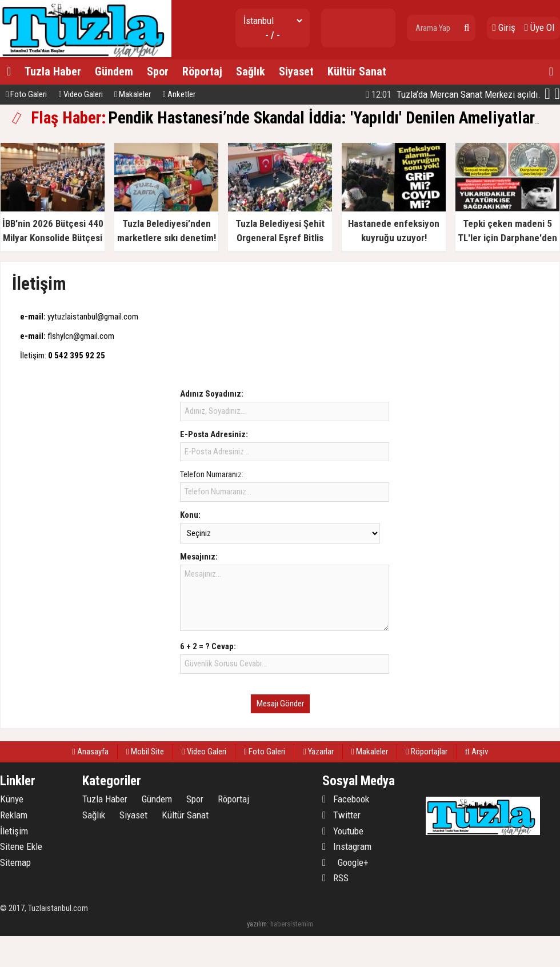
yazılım (257, 924)
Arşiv (477, 752)
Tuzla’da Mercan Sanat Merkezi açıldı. (453, 94)
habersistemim (292, 924)
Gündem (114, 71)
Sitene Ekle (21, 846)
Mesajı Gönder (280, 704)
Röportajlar (426, 752)
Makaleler (133, 94)
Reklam (14, 815)
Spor (158, 71)
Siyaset (296, 71)
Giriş (504, 27)
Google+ (345, 862)
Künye (12, 799)
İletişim (14, 831)
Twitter (341, 815)
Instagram (347, 846)
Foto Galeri (26, 94)
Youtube (343, 831)
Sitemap (15, 862)
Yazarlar (318, 752)
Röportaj (202, 71)
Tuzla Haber (53, 71)
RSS (335, 878)
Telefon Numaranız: (212, 474)
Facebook (346, 799)
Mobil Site (145, 752)
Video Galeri (80, 94)
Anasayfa (90, 752)
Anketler (179, 94)
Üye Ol (539, 27)
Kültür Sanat (357, 71)
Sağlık (251, 71)
